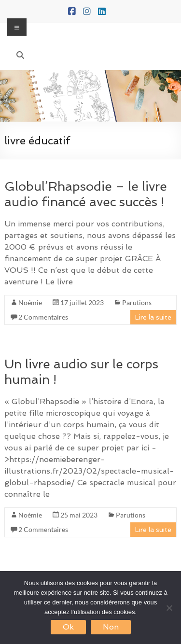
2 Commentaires (43, 317)
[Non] (169, 608)
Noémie (30, 302)
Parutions (137, 302)
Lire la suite (153, 317)
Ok (68, 627)
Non (111, 627)
